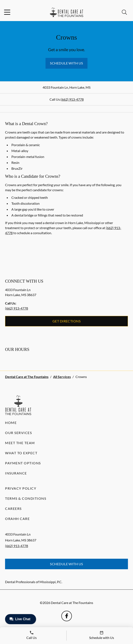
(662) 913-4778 (72, 99)
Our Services (18, 433)
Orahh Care (17, 519)
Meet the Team (20, 443)
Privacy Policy (21, 488)
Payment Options (23, 463)
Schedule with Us (66, 63)
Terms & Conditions (26, 498)
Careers (13, 508)
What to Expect (21, 453)
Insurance (16, 473)
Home (11, 423)
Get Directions (67, 321)
